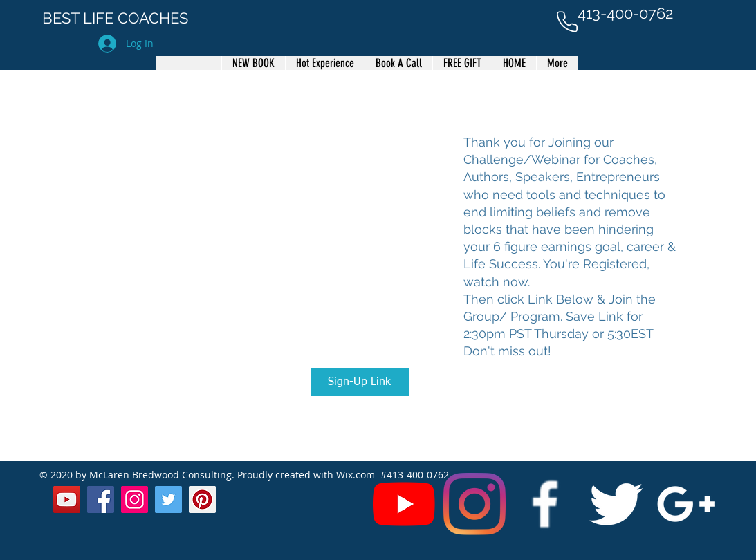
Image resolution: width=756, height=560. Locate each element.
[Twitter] (168, 500)
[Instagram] (474, 504)
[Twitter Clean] (616, 504)
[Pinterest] (202, 500)
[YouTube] (404, 504)
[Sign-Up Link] (360, 382)
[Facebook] (101, 500)
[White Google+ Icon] (686, 504)
